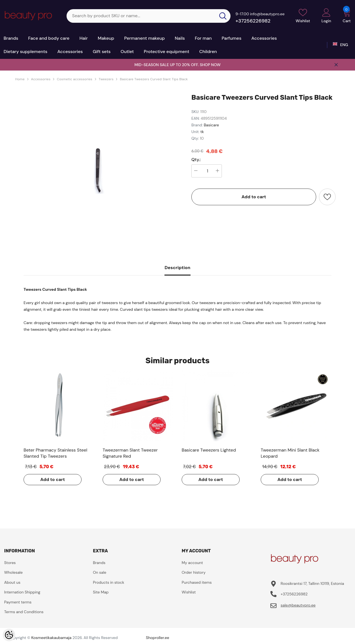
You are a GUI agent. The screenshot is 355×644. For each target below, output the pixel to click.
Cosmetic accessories (75, 79)
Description (177, 268)
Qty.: (196, 160)
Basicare (211, 125)
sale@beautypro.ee (298, 605)
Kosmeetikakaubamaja (51, 638)
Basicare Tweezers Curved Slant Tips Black (154, 79)
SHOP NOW (210, 65)
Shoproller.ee (158, 638)
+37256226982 (253, 21)
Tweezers (106, 79)
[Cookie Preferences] (9, 635)
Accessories (41, 79)
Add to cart (254, 197)
